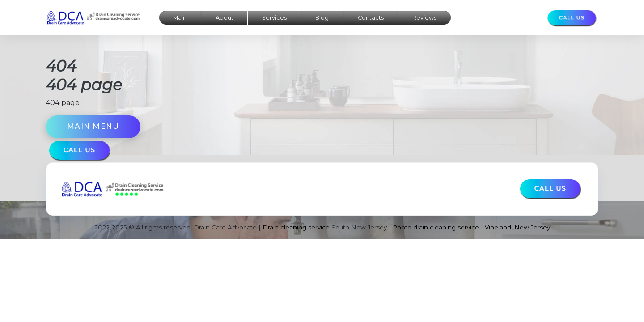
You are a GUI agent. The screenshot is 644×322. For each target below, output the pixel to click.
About (225, 18)
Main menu (93, 126)
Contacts (371, 18)
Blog (322, 18)
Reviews (424, 18)
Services (274, 18)
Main (180, 18)
